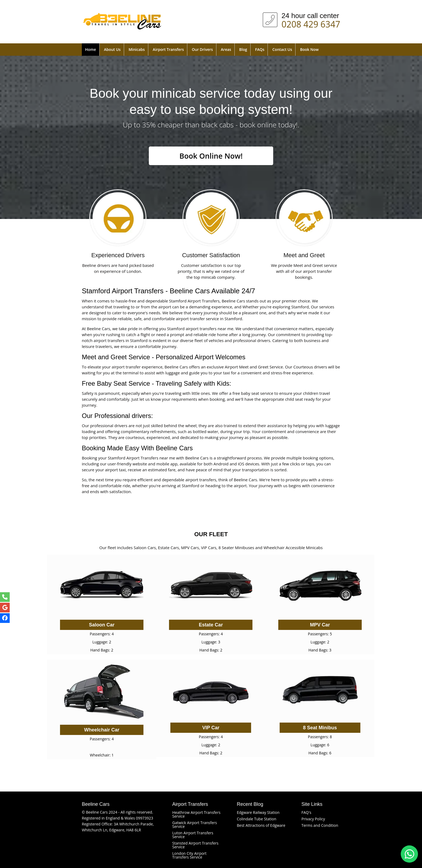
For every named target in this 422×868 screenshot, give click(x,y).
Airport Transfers (168, 49)
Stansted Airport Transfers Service (195, 845)
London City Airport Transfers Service (189, 855)
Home (91, 49)
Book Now (309, 49)
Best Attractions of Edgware (261, 825)
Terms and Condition (320, 825)
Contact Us (282, 49)
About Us (112, 49)
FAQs (260, 49)
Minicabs (137, 49)
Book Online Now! (211, 156)
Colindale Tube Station (257, 819)
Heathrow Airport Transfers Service (196, 814)
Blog (243, 49)
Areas (226, 49)
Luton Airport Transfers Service (193, 835)
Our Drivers (202, 49)
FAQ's (306, 812)
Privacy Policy (313, 819)
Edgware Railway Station (258, 812)
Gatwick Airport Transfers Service (195, 825)
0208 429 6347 (311, 23)
